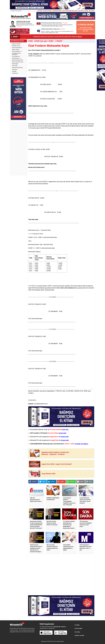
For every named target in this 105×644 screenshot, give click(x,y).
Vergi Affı (14, 71)
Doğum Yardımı (16, 50)
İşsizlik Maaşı (16, 58)
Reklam (86, 11)
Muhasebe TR (44, 641)
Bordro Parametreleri (17, 48)
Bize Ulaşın (92, 11)
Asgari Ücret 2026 (47, 11)
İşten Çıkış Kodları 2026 (17, 60)
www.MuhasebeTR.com (41, 404)
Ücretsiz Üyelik (78, 628)
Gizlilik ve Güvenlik (79, 635)
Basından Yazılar (16, 46)
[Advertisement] (18, 149)
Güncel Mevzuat (16, 56)
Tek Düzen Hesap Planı (17, 68)
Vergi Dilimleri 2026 (57, 11)
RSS (76, 11)
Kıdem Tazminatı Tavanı (18, 62)
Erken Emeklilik (17, 51)
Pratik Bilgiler (15, 64)
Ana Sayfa (40, 11)
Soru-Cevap (15, 66)
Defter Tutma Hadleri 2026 (68, 11)
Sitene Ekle (81, 11)
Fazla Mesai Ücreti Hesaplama (16, 54)
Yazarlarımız (15, 73)
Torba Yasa (15, 69)
